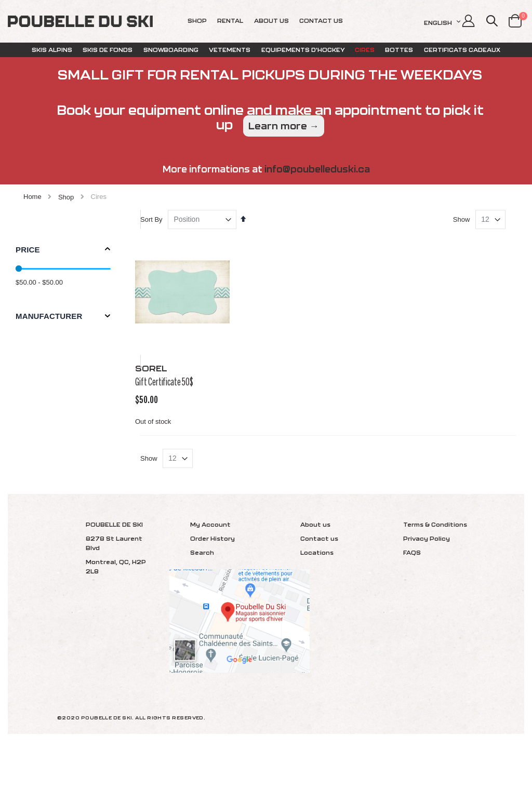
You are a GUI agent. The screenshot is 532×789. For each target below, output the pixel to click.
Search (202, 598)
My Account (210, 570)
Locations (317, 598)
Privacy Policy (427, 584)
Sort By (170, 245)
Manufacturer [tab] (49, 316)
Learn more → (284, 126)
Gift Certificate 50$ (183, 401)
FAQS (412, 598)
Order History (212, 584)
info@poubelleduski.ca (317, 169)
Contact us (319, 584)
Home (32, 197)
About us (315, 570)
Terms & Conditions (435, 570)
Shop (66, 197)
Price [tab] (28, 250)
